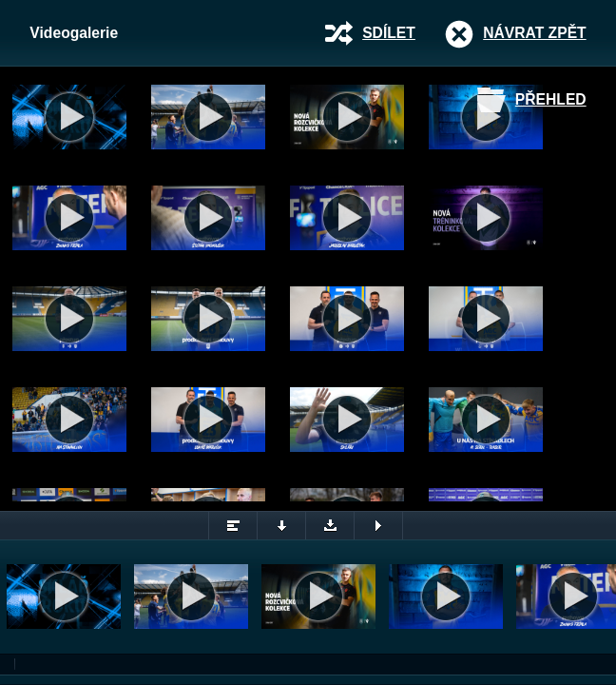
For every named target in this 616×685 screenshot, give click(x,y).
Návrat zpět (534, 33)
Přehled (551, 99)
